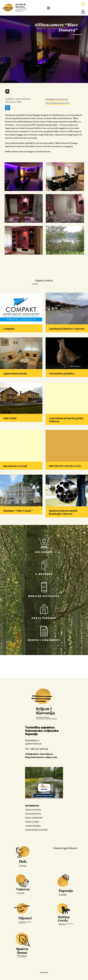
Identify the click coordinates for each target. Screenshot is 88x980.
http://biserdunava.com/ (58, 103)
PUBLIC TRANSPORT (34, 818)
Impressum (44, 972)
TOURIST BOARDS (33, 826)
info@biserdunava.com (57, 99)
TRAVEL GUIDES (32, 822)
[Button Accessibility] (83, 16)
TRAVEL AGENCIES (33, 810)
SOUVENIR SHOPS (33, 814)
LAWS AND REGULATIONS (36, 830)
